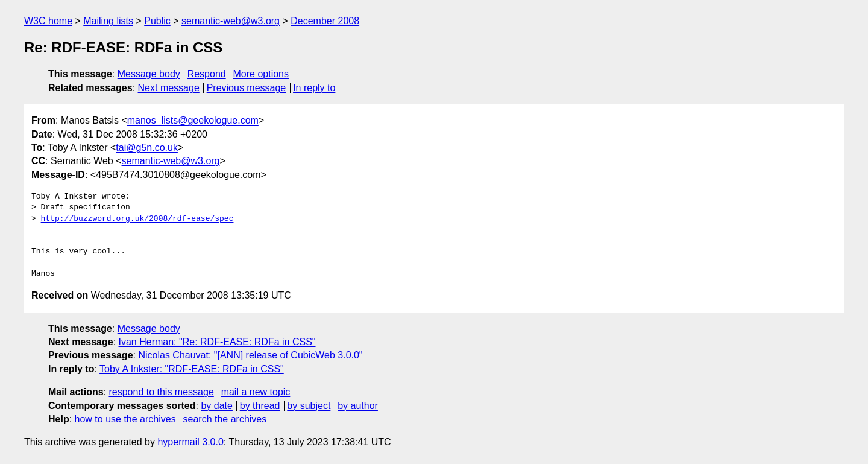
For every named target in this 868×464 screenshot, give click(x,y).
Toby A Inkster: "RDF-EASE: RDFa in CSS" (192, 369)
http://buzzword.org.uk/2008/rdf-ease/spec (137, 219)
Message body (149, 74)
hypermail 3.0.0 (190, 442)
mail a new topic (256, 392)
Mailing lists (108, 21)
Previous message (247, 88)
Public (157, 21)
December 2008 (325, 21)
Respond (207, 74)
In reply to (314, 88)
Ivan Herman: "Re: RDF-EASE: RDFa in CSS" (217, 342)
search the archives (225, 419)
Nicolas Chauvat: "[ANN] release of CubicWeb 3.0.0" (250, 355)
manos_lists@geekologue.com (193, 120)
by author (358, 406)
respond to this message (161, 392)
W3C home (48, 21)
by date (216, 406)
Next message (169, 88)
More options (261, 74)
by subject (309, 406)
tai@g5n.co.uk (147, 148)
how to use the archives (125, 419)
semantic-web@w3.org (231, 21)
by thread (260, 406)
